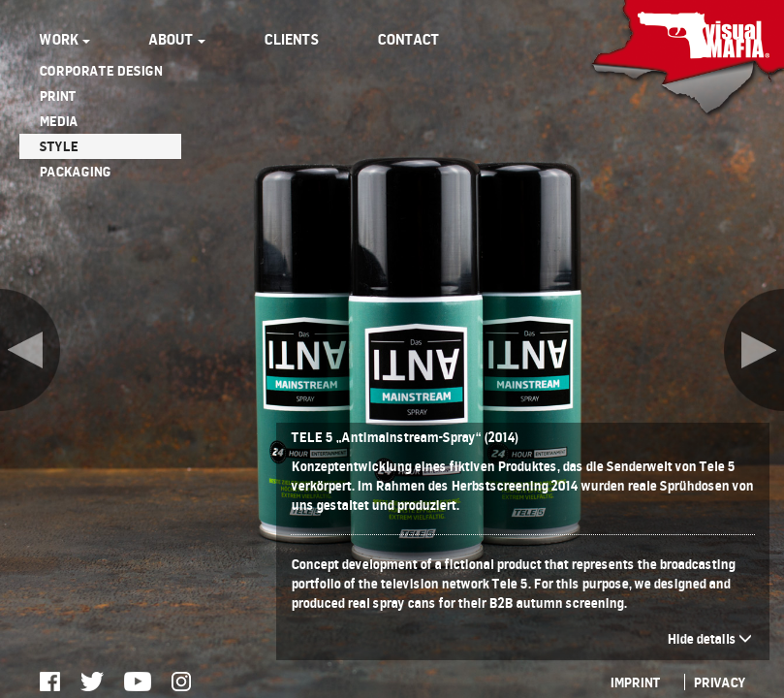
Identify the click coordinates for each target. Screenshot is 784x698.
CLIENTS (291, 39)
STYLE (58, 146)
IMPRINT (635, 682)
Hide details (709, 638)
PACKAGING (75, 171)
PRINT (57, 95)
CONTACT (408, 39)
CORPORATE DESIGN (100, 70)
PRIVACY (719, 682)
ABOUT (177, 39)
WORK (64, 39)
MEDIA (58, 121)
